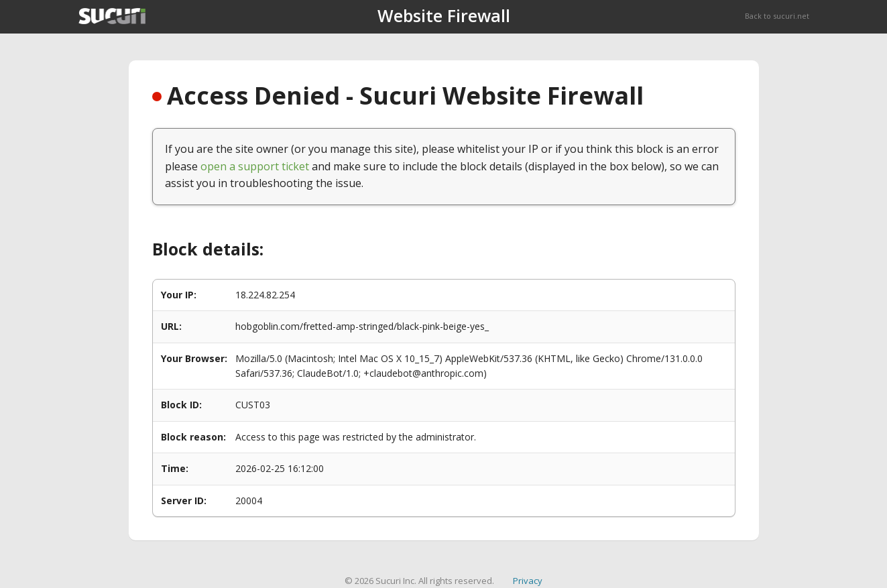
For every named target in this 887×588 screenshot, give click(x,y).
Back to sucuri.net (777, 16)
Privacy (528, 581)
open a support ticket (255, 166)
